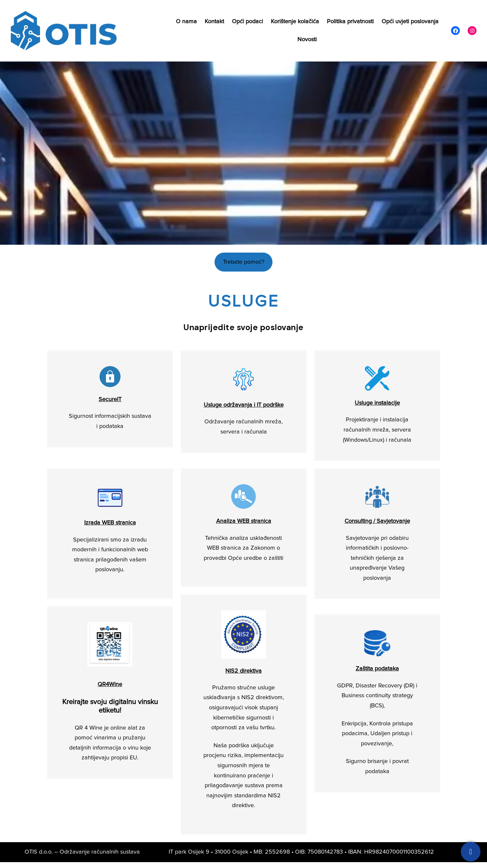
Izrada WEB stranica (110, 523)
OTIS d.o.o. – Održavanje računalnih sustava (82, 852)
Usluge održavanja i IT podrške (244, 405)
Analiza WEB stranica (244, 521)
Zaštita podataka (377, 669)
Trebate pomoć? (244, 262)
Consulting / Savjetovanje (377, 521)
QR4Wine (110, 684)
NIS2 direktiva (243, 671)
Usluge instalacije (377, 403)
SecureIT (110, 399)
